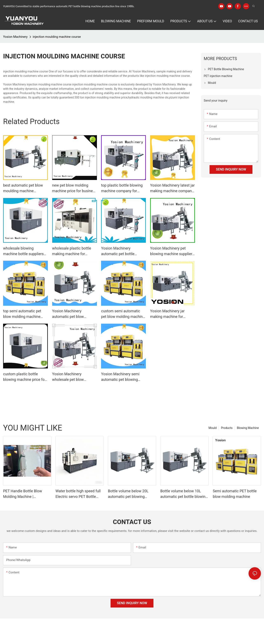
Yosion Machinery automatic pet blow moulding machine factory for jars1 (74, 314)
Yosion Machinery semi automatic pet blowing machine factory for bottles (123, 377)
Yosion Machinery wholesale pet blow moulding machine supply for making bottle (73, 377)
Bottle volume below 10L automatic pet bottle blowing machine (184, 494)
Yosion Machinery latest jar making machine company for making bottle (172, 188)
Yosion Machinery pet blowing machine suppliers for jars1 (172, 251)
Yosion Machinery (15, 37)
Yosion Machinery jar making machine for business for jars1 (167, 314)
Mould (213, 428)
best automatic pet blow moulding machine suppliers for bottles (23, 188)
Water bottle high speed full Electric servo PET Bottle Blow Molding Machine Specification (78, 494)
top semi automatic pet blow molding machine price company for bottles (24, 314)
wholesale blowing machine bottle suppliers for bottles (23, 251)
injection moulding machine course (57, 37)
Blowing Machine (248, 428)
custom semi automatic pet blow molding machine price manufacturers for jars (123, 314)
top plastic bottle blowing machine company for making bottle (122, 188)
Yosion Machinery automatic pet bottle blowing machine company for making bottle (123, 251)
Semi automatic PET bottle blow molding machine (235, 494)
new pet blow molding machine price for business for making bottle (74, 188)
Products (227, 428)
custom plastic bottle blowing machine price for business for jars (24, 377)
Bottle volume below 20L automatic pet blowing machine (128, 494)
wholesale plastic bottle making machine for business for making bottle (74, 251)
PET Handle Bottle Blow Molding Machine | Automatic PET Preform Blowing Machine (23, 494)
